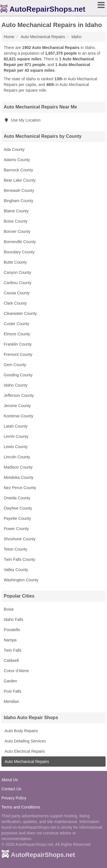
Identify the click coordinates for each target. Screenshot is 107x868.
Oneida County (17, 498)
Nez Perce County (20, 488)
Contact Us (11, 789)
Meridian (11, 701)
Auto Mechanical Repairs (26, 762)
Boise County (16, 221)
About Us (10, 780)
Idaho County (16, 385)
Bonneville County (20, 242)
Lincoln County (17, 457)
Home (9, 37)
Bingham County (19, 201)
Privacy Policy (14, 798)
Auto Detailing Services (25, 741)
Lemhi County (16, 436)
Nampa (10, 640)
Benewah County (19, 190)
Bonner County (17, 231)
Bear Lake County (20, 180)
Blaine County (16, 211)
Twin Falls (13, 650)
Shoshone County (20, 539)
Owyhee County (18, 508)
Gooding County (18, 375)
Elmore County (17, 334)
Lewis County (16, 447)
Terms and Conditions (21, 807)
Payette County (17, 518)
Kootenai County (19, 416)
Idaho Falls (13, 619)
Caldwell (11, 660)
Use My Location (22, 120)
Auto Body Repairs (21, 731)
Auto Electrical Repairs (24, 751)
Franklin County (18, 344)
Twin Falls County (19, 559)
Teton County (16, 549)
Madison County (18, 467)
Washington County (21, 580)
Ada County (14, 149)
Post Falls (12, 691)
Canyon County (18, 272)
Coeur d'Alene (16, 671)
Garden (10, 681)
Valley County (16, 570)
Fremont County (18, 354)
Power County (16, 529)
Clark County (15, 303)
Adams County (17, 160)
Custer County (16, 324)
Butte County (15, 262)
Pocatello (12, 630)
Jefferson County (19, 395)
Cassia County (17, 293)
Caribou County (18, 283)
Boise (9, 609)
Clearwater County (20, 313)
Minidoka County (19, 477)
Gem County (15, 365)
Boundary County (19, 252)
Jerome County (17, 406)
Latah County (16, 426)
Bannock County (18, 170)
